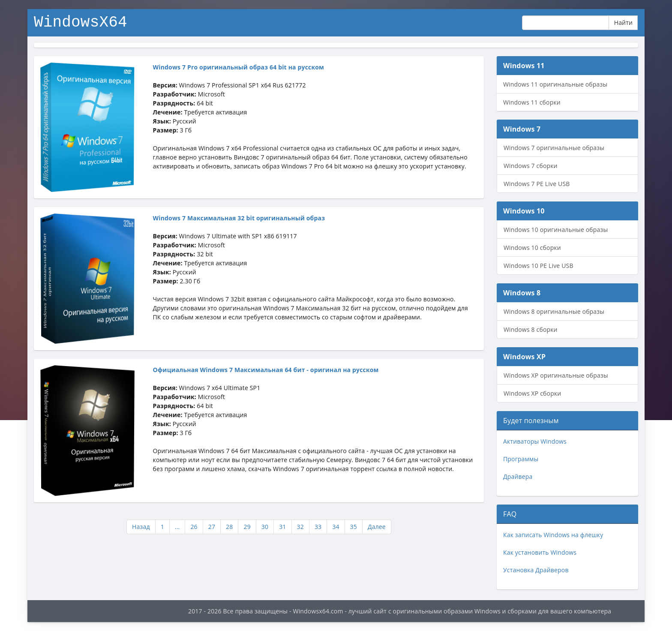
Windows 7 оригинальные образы (554, 148)
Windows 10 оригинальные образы (556, 230)
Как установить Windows (540, 552)
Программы (521, 459)
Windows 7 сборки (531, 166)
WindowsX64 (81, 21)
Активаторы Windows (535, 441)
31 (282, 527)
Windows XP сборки (532, 393)
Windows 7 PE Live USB (537, 184)
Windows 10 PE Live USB (538, 266)
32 (300, 527)
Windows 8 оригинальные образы (554, 311)
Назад (141, 527)
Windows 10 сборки (532, 248)
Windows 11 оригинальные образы (555, 84)
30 (265, 527)
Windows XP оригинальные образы (556, 375)
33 (318, 527)
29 (247, 527)
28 (229, 527)
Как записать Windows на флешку (553, 535)
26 (194, 527)
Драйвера (518, 476)
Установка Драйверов (536, 570)
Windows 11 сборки (532, 102)
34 (336, 527)
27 (212, 527)
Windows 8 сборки (531, 329)
